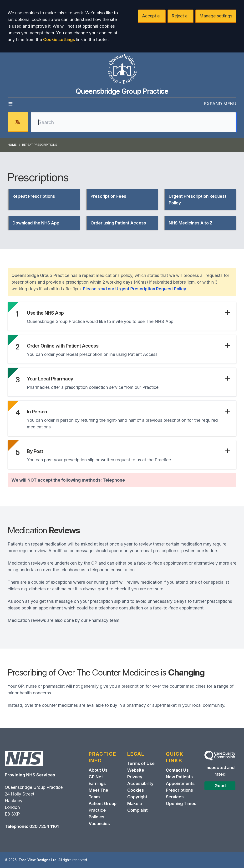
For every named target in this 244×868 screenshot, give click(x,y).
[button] (44, 200)
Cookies (136, 790)
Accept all (152, 16)
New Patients (179, 777)
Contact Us (177, 770)
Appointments (180, 783)
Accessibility (140, 783)
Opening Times (181, 803)
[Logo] (122, 70)
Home (12, 145)
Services (175, 797)
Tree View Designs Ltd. (38, 860)
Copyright (137, 797)
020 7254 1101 (44, 826)
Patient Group (103, 803)
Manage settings (216, 16)
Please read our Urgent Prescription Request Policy (135, 289)
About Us (98, 770)
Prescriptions (179, 790)
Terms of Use (141, 763)
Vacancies (99, 824)
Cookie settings (59, 39)
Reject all (180, 16)
